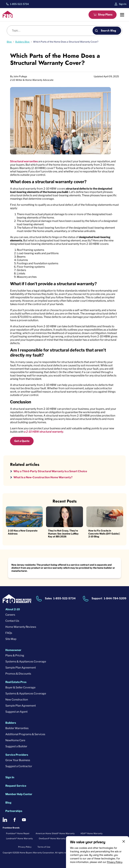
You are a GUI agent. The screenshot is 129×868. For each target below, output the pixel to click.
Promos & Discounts (18, 674)
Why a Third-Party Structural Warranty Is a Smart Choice (50, 471)
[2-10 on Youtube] (24, 820)
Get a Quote (22, 441)
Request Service (16, 786)
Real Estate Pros (16, 682)
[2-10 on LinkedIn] (5, 820)
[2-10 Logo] (8, 17)
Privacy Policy (115, 862)
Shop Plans (105, 15)
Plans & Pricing (15, 655)
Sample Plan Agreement (21, 668)
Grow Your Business (18, 760)
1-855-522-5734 (19, 4)
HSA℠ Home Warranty (92, 833)
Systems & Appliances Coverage (26, 662)
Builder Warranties (17, 728)
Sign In (123, 4)
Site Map (11, 639)
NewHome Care (15, 740)
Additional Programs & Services (25, 734)
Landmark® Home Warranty (19, 838)
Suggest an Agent (16, 712)
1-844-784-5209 (115, 599)
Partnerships (14, 811)
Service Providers (17, 755)
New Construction (17, 700)
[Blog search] (52, 31)
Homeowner (13, 650)
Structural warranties (24, 161)
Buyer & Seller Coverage (20, 687)
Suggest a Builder (16, 746)
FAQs (9, 633)
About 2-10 (13, 609)
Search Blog (108, 31)
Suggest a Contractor (19, 766)
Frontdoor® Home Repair (18, 833)
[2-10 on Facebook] (15, 820)
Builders (11, 723)
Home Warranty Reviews (21, 627)
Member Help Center (19, 794)
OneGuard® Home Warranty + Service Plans (60, 838)
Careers (10, 615)
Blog (8, 803)
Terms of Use (44, 847)
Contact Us (12, 621)
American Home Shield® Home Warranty (55, 833)
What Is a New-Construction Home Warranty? (43, 477)
